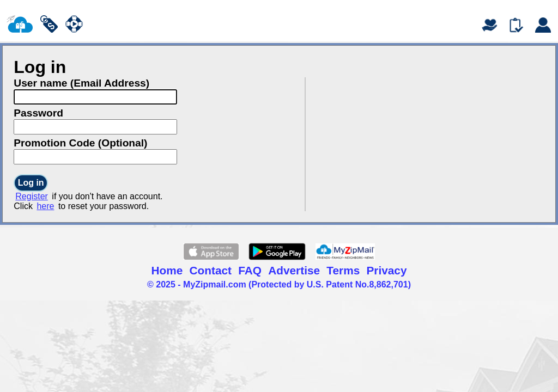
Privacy (386, 270)
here (45, 206)
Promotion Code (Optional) (80, 143)
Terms (343, 270)
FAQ (250, 270)
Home (167, 270)
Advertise (294, 270)
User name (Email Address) (81, 83)
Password (38, 113)
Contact (211, 270)
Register (32, 196)
